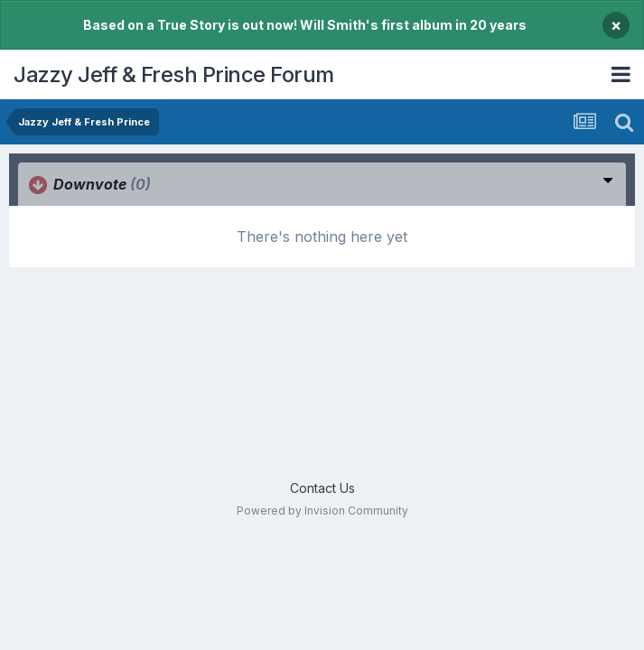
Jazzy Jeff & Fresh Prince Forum (174, 74)
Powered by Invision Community (322, 511)
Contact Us (322, 488)
